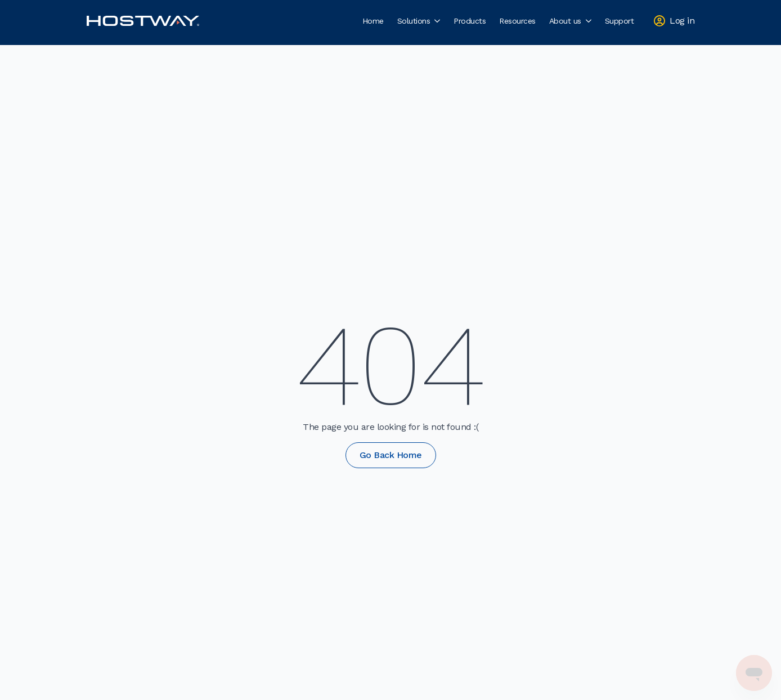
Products (470, 21)
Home (373, 21)
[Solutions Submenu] (438, 21)
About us (565, 21)
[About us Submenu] (590, 21)
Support (620, 21)
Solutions (414, 21)
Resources (517, 21)
